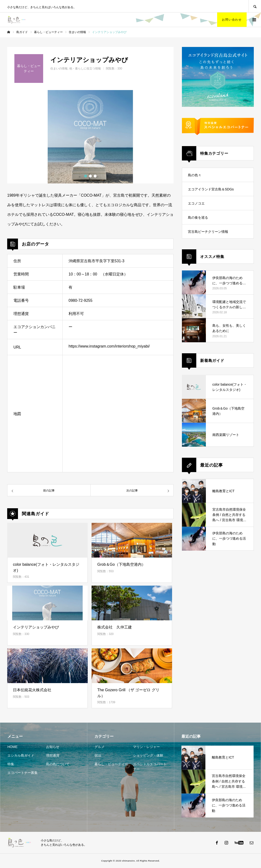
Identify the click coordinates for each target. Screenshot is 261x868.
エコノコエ (196, 203)
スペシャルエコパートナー (150, 767)
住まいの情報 (59, 69)
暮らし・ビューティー (111, 764)
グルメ (99, 747)
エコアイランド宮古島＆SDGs (211, 189)
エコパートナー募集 (23, 773)
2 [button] (90, 176)
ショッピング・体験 (148, 755)
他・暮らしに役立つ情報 (85, 69)
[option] (90, 137)
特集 (11, 764)
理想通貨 (53, 755)
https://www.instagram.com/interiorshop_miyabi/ (109, 346)
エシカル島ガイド (21, 755)
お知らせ (53, 747)
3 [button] (95, 176)
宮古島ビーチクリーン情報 (208, 232)
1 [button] (86, 176)
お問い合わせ (232, 20)
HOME (12, 747)
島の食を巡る (198, 217)
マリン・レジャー (146, 747)
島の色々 (195, 175)
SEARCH (255, 6)
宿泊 (98, 755)
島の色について (58, 764)
